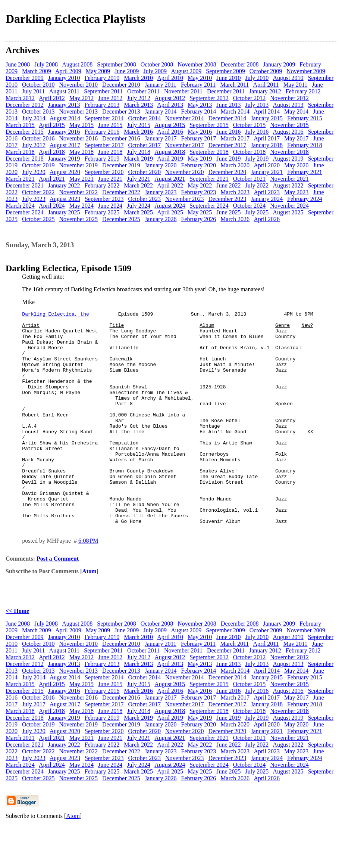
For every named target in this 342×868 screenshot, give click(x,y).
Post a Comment (58, 601)
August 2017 (65, 145)
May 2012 (81, 98)
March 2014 (235, 111)
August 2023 (65, 199)
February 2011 (198, 85)
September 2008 (116, 64)
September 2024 (209, 206)
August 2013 (288, 105)
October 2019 (38, 165)
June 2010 (228, 78)
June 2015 (110, 125)
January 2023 (161, 192)
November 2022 (79, 192)
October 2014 (144, 118)
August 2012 (170, 98)
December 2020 (228, 172)
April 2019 (170, 159)
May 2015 (81, 125)
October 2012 (250, 98)
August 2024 (170, 206)
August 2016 (288, 132)
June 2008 (18, 64)
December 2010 (121, 85)
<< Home (17, 653)
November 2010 (79, 85)
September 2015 (209, 125)
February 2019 (102, 159)
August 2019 (288, 159)
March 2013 (138, 105)
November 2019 (79, 165)
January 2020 (161, 165)
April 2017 (267, 138)
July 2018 (139, 152)
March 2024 (20, 206)
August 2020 (65, 172)
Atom (89, 614)
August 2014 (65, 118)
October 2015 (250, 125)
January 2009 (279, 64)
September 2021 (209, 179)
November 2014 (185, 118)
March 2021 (20, 179)
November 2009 (306, 71)
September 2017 (104, 145)
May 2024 (81, 206)
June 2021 (110, 179)
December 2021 (25, 185)
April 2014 (267, 111)
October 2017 (144, 145)
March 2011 (234, 85)
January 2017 (161, 138)
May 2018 (81, 152)
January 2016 (64, 132)
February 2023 (199, 192)
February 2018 (305, 145)
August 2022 (288, 185)
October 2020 (144, 172)
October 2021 (250, 179)
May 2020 (296, 165)
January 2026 (161, 219)
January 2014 (161, 111)
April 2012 (52, 98)
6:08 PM (88, 583)
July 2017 (34, 145)
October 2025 (38, 219)
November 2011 (183, 91)
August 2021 (170, 179)
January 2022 (64, 185)
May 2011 (296, 85)
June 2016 (228, 132)
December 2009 (25, 78)
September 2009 (225, 71)
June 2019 (228, 159)
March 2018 (20, 152)
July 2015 (139, 125)
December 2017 (228, 145)
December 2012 (25, 105)
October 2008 (157, 64)
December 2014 (228, 118)
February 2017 (199, 138)
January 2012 (265, 91)
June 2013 (228, 105)
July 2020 (34, 172)
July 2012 (139, 98)
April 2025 (170, 212)
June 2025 (228, 212)
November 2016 (79, 138)
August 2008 (77, 64)
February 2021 (305, 172)
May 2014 (296, 111)
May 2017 (296, 138)
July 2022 (257, 185)
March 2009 (37, 71)
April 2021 (52, 179)
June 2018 (110, 152)
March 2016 (138, 132)
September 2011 (103, 91)
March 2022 (138, 185)
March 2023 (235, 192)
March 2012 (20, 98)
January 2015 (267, 118)
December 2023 (228, 199)
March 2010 (138, 78)
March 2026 (235, 219)
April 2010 (170, 78)
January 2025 (64, 212)
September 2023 (104, 199)
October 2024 (250, 206)
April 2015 (52, 125)
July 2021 (139, 179)
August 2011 (65, 91)
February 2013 (102, 105)
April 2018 (52, 152)
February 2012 (303, 91)
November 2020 (185, 172)
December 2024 (25, 212)
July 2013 (257, 105)
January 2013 (64, 105)
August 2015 (170, 125)
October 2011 (143, 91)
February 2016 (102, 132)
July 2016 (257, 132)
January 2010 (64, 78)
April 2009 (68, 71)
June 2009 (127, 71)
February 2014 (199, 111)
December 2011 (226, 91)
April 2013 (170, 105)
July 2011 (33, 91)
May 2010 (200, 78)
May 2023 (296, 192)
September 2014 (104, 118)
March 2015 (20, 125)
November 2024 (289, 206)
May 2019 (200, 159)
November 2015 (289, 125)
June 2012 (110, 98)
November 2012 (289, 98)
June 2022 (228, 185)
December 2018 (25, 159)
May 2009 (98, 71)
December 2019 (121, 165)
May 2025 (200, 212)
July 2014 (34, 118)
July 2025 (257, 212)
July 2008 (46, 64)
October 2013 (38, 111)
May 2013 (200, 105)
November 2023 (185, 199)
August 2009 (186, 71)
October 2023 (144, 199)
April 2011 (266, 85)
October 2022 (38, 192)
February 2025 (102, 212)
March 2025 (138, 212)
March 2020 (235, 165)
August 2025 (288, 212)
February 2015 (305, 118)
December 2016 (121, 138)
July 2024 (139, 206)
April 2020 (267, 165)
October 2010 (38, 85)
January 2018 (267, 145)
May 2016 (200, 132)
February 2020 (199, 165)
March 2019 (138, 159)
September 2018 (209, 152)
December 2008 (240, 64)
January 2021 (267, 172)
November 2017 (185, 145)
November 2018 (289, 152)
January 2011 (161, 85)
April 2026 (267, 219)
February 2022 (102, 185)
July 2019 (257, 159)
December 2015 (25, 132)
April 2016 (170, 132)
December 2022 (121, 192)
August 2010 (288, 78)
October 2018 (250, 152)
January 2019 (64, 159)
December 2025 (121, 219)
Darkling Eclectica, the (55, 315)
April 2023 (267, 192)
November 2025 (79, 219)
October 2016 (38, 138)
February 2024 (305, 199)
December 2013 (121, 111)
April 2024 (52, 206)
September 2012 (209, 98)
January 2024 (267, 199)
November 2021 (289, 179)
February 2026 (199, 219)
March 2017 (235, 138)
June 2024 (110, 206)
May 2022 (200, 185)
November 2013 (79, 111)
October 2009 (266, 71)
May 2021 (81, 179)
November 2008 (197, 64)
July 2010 (257, 78)
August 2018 (170, 152)
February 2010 (102, 78)
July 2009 (155, 71)
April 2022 (170, 185)
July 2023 (34, 199)
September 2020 (104, 172)
